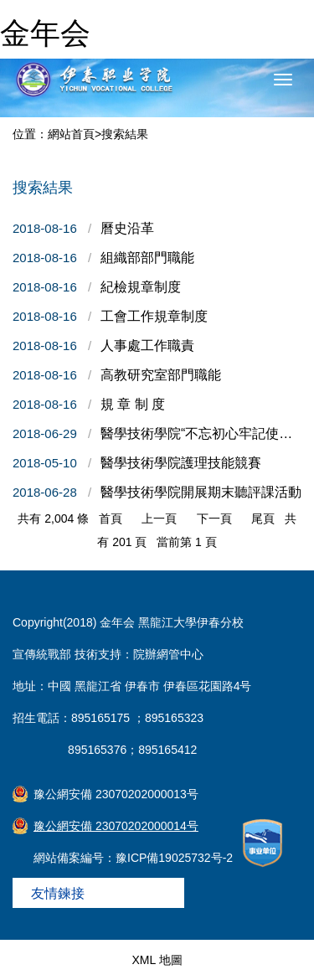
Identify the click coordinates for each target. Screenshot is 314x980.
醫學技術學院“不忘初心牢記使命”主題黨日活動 (201, 433)
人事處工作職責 (147, 346)
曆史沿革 (127, 228)
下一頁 (214, 518)
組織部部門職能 (147, 258)
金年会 (45, 33)
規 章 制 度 (133, 404)
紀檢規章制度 (141, 287)
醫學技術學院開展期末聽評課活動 (201, 492)
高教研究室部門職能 (161, 375)
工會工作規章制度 (154, 316)
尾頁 (263, 518)
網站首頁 (71, 134)
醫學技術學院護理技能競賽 (181, 463)
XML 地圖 (157, 960)
